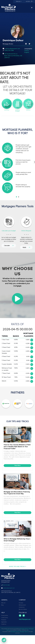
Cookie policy (5, 618)
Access (29, 1)
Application (4, 622)
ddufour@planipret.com (13, 49)
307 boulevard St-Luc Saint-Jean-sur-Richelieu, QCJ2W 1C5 (13, 56)
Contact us (4, 624)
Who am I (3, 603)
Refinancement (22, 605)
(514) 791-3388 (9, 50)
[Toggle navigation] (32, 8)
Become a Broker (23, 609)
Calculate (9, 246)
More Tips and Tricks (18, 567)
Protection (4, 620)
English (18, 2)
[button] (16, 197)
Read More (17, 466)
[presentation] (1, 162)
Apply (26, 247)
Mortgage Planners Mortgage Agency (19, 632)
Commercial (22, 607)
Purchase (21, 603)
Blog (2, 605)
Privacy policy (5, 615)
